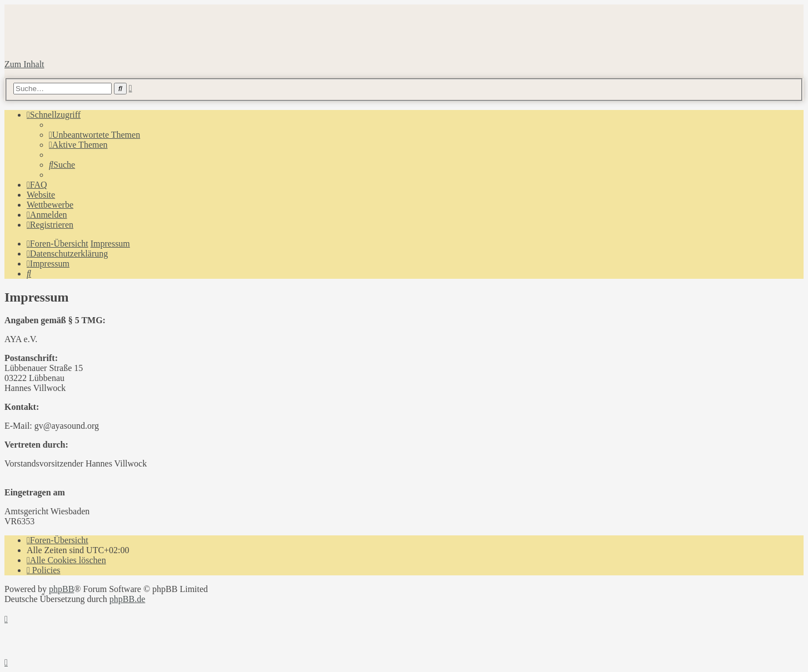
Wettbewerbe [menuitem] (50, 205)
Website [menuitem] (41, 195)
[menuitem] (94, 135)
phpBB (61, 589)
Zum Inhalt (24, 64)
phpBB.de (127, 599)
